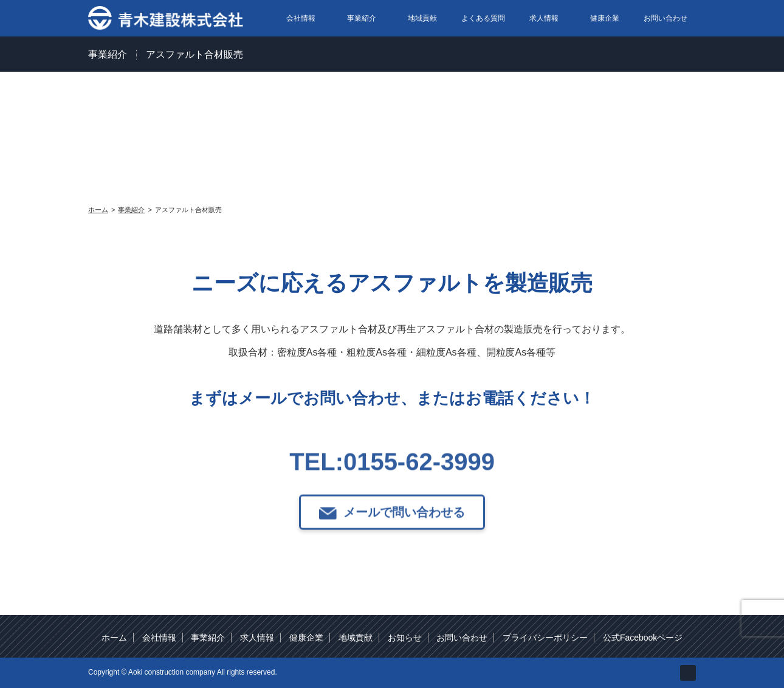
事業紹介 (362, 18)
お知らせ (405, 638)
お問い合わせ (665, 18)
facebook (688, 673)
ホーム (114, 638)
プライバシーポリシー (545, 638)
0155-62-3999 (419, 484)
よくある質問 (483, 18)
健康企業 (605, 18)
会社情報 (301, 18)
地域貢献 (422, 18)
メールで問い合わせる (404, 534)
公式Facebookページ (643, 638)
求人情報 (544, 18)
